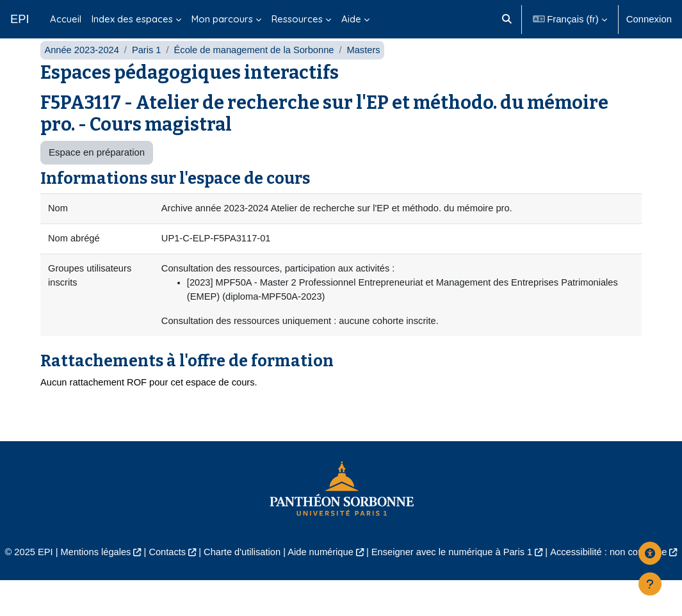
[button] (507, 19)
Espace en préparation (97, 171)
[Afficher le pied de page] (650, 584)
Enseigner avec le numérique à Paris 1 (480, 573)
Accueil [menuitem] (66, 19)
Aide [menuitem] (351, 19)
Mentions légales (118, 573)
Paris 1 (148, 69)
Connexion (649, 19)
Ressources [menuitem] (297, 19)
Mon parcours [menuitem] (222, 19)
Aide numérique (347, 573)
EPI (20, 19)
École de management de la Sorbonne (258, 69)
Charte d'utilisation (266, 573)
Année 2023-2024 (82, 69)
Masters (369, 69)
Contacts (191, 573)
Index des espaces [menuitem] (132, 19)
